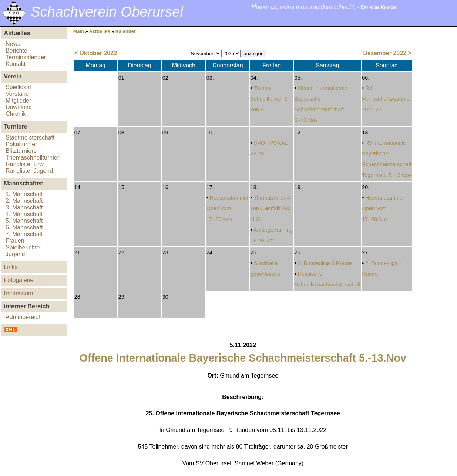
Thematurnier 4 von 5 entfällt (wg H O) (271, 208)
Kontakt (16, 64)
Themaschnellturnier (32, 157)
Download (19, 107)
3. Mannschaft (24, 207)
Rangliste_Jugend (29, 171)
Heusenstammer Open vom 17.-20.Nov (228, 208)
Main (79, 31)
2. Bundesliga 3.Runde (325, 263)
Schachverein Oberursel (107, 12)
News (13, 44)
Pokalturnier (21, 144)
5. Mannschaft (24, 221)
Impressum (18, 293)
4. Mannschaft (24, 214)
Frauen (15, 241)
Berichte (16, 51)
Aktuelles (100, 31)
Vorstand (17, 94)
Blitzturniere (21, 151)
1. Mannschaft (24, 194)
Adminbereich (24, 317)
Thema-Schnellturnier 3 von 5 (269, 99)
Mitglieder (18, 100)
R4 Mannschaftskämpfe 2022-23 (386, 99)
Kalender (126, 31)
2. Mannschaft (24, 201)
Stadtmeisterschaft (30, 138)
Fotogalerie (19, 280)
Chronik (16, 114)
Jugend (15, 254)
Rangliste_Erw (25, 164)
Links (11, 267)
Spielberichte (23, 247)
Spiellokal (18, 87)
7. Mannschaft (24, 234)
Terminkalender (26, 57)
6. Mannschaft (24, 227)
